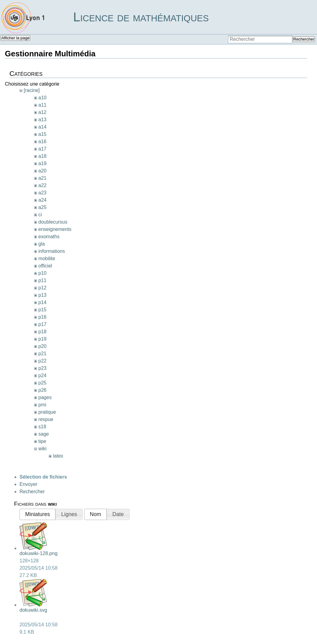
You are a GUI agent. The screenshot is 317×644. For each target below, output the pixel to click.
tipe (42, 441)
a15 (43, 134)
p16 (43, 317)
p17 (43, 324)
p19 (43, 339)
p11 (43, 280)
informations (52, 251)
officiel (45, 266)
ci (40, 215)
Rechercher (304, 39)
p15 (43, 310)
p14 (43, 302)
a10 (43, 98)
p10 (43, 273)
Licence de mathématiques (141, 17)
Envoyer (28, 484)
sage (44, 434)
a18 (43, 156)
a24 (43, 200)
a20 (43, 171)
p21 (43, 354)
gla (42, 244)
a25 (43, 207)
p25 (43, 383)
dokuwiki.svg (33, 610)
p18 (43, 332)
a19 (43, 163)
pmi (42, 405)
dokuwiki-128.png (39, 553)
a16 (43, 142)
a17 (43, 149)
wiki (43, 449)
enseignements (55, 229)
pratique (47, 412)
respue (46, 419)
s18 (42, 427)
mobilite (47, 258)
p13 (43, 295)
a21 (43, 178)
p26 (43, 390)
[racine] (32, 90)
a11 (43, 105)
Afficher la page (15, 38)
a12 (43, 112)
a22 (43, 185)
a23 (43, 193)
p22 (43, 361)
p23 (43, 368)
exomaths (49, 237)
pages (45, 397)
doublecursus (53, 222)
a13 (43, 120)
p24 (43, 375)
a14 (43, 127)
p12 (43, 288)
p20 (43, 346)
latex (58, 456)
